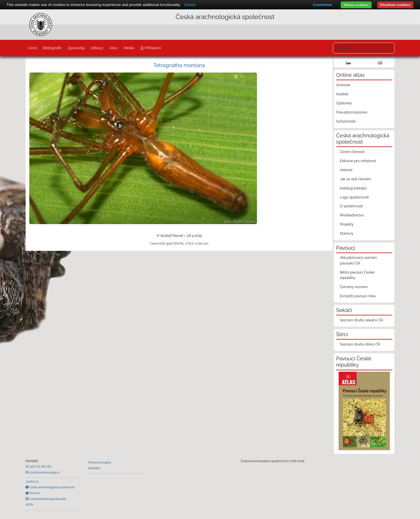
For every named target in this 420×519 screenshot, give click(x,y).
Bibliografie (52, 48)
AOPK (29, 504)
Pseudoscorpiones (352, 112)
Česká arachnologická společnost (51, 487)
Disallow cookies (395, 5)
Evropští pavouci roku (358, 296)
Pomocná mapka (100, 462)
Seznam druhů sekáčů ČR (361, 320)
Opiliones (344, 103)
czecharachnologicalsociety (48, 499)
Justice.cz (32, 481)
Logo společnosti (354, 197)
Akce (114, 48)
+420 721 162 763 (40, 466)
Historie (346, 170)
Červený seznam (354, 287)
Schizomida (346, 121)
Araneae (343, 85)
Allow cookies (356, 5)
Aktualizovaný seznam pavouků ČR (358, 260)
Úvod (32, 48)
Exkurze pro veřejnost (358, 161)
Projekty (347, 224)
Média (129, 48)
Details (190, 5)
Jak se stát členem (355, 179)
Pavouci (34, 493)
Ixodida (342, 94)
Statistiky (94, 468)
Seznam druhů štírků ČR (360, 344)
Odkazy (97, 48)
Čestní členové (352, 152)
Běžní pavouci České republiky (357, 275)
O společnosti (351, 206)
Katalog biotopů (353, 188)
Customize (322, 5)
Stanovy (347, 233)
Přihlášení (152, 48)
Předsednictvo (352, 215)
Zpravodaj (76, 48)
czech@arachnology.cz (44, 472)
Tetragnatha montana (179, 65)
